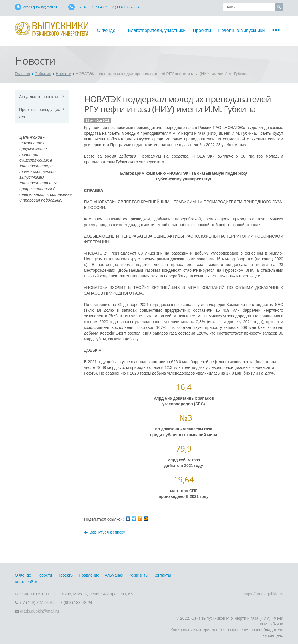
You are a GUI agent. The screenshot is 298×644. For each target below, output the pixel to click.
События (43, 74)
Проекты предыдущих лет (40, 113)
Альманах (114, 575)
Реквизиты (139, 575)
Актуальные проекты (38, 97)
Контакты (162, 575)
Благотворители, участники (157, 30)
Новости (63, 74)
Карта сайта (26, 582)
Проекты (202, 30)
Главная (22, 74)
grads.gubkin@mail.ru (40, 7)
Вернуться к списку (105, 532)
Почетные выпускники (241, 30)
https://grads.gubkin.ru (263, 594)
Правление (89, 575)
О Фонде (109, 30)
